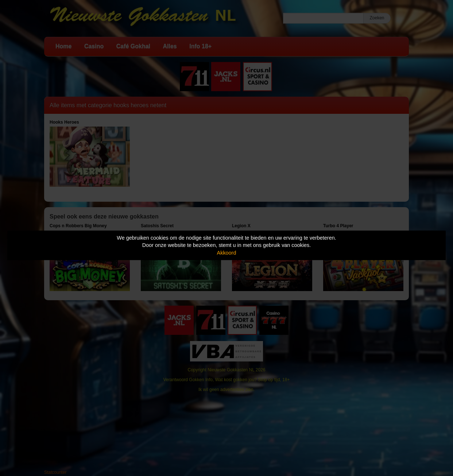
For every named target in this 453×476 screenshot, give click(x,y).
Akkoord (227, 253)
